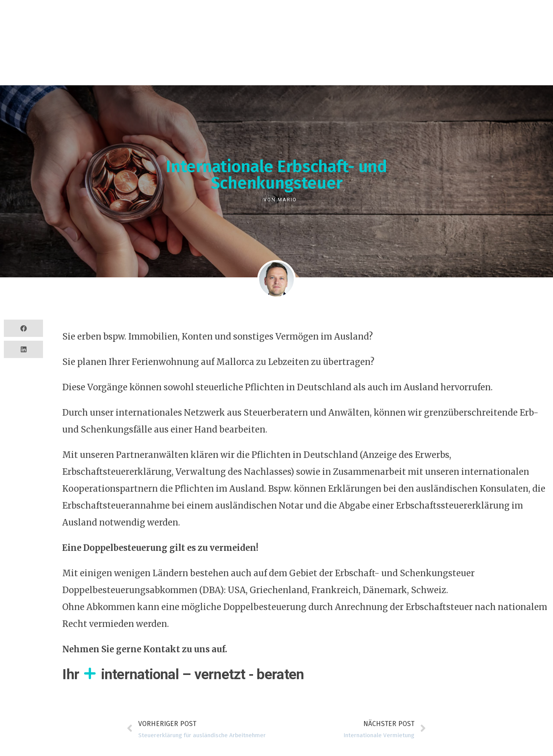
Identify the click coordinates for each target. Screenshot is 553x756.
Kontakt (461, 32)
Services (54, 32)
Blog (346, 32)
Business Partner (177, 32)
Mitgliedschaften (401, 32)
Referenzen (108, 32)
